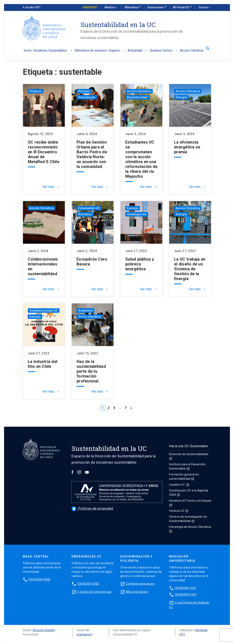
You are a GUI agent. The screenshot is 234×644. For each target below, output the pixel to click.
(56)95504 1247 (186, 594)
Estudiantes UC (89, 208)
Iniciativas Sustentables (53, 51)
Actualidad (138, 51)
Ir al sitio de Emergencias (94, 592)
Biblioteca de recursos (91, 51)
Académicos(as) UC (44, 311)
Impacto (117, 51)
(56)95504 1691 (186, 588)
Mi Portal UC (181, 7)
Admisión (89, 7)
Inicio (28, 51)
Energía (181, 97)
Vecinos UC (179, 511)
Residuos (85, 214)
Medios (111, 8)
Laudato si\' (179, 485)
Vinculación (87, 97)
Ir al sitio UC (31, 7)
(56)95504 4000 (39, 579)
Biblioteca (132, 7)
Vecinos (84, 91)
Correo (205, 8)
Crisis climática (89, 317)
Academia (85, 311)
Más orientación (137, 592)
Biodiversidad (137, 97)
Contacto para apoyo (140, 584)
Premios (36, 91)
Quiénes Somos (164, 51)
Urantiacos (83, 634)
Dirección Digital (43, 630)
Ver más (51, 187)
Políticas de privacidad (92, 508)
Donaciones (156, 7)
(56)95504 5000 (88, 584)
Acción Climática (192, 51)
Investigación (137, 214)
